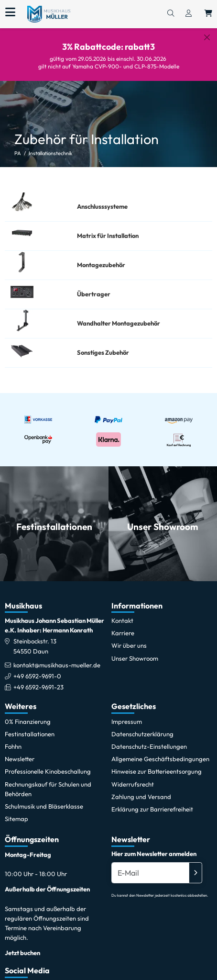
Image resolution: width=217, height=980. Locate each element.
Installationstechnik (50, 146)
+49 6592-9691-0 (37, 668)
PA (18, 146)
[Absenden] (195, 866)
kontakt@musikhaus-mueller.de (57, 657)
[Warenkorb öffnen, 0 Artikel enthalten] (208, 14)
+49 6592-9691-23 (38, 680)
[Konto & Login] (189, 14)
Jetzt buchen (22, 946)
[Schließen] (207, 37)
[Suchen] (171, 14)
